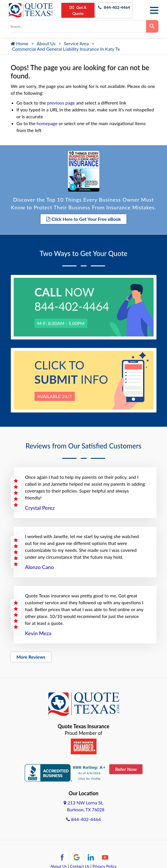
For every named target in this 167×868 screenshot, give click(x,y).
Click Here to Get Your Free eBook (84, 219)
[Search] (152, 26)
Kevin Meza (38, 633)
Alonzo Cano (40, 567)
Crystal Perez (40, 508)
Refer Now (126, 769)
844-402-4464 (114, 7)
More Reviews (31, 657)
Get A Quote (78, 10)
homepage (47, 123)
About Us (46, 43)
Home (20, 43)
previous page (61, 103)
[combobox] (77, 26)
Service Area (76, 43)
